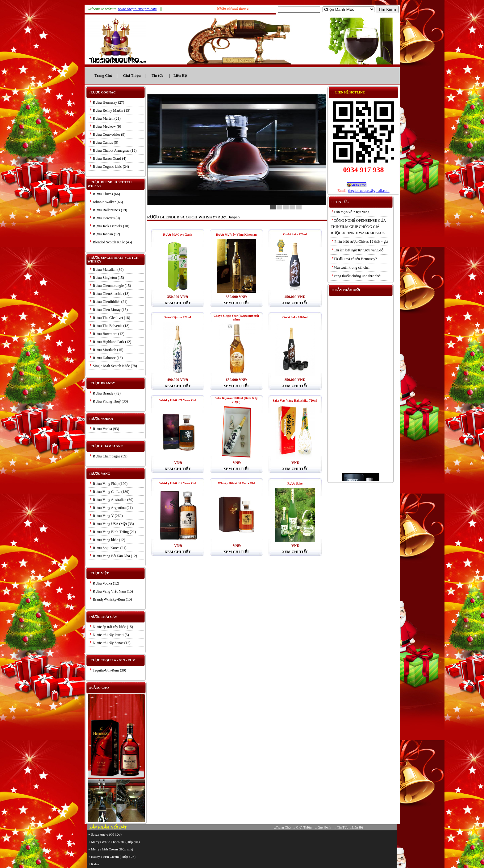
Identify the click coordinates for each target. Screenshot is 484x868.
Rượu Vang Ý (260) (106, 516)
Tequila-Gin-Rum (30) (108, 670)
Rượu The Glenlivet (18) (110, 318)
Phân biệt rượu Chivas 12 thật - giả (360, 242)
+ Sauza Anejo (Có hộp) (105, 834)
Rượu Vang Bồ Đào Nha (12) (113, 556)
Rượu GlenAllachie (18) (109, 294)
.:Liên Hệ (357, 827)
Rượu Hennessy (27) (107, 102)
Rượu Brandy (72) (105, 393)
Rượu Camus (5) (104, 143)
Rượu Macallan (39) (106, 270)
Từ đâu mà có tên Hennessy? (354, 259)
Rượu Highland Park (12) (110, 342)
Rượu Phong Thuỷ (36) (109, 401)
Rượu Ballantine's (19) (108, 210)
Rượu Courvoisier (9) (107, 134)
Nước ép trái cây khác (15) (111, 627)
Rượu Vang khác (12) (107, 540)
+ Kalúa (94, 864)
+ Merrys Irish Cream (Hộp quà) (111, 849)
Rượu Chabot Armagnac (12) (113, 151)
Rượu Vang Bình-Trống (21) (113, 532)
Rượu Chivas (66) (105, 194)
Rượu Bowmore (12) (107, 334)
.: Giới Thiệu (303, 827)
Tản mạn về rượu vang (350, 212)
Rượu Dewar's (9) (105, 218)
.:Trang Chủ (282, 827)
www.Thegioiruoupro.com (138, 9)
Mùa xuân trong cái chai (350, 267)
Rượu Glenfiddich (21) (108, 302)
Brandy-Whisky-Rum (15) (111, 599)
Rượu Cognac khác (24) (109, 167)
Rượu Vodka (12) (104, 583)
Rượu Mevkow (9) (105, 126)
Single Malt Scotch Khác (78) (113, 366)
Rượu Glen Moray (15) (108, 310)
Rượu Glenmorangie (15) (110, 286)
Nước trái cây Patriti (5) (109, 635)
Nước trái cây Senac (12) (110, 643)
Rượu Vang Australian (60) (111, 500)
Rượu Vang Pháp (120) (108, 484)
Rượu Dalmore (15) (106, 358)
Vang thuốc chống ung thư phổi (356, 276)
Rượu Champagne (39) (108, 456)
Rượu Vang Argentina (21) (111, 508)
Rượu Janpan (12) (105, 234)
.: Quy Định (323, 827)
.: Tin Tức (341, 827)
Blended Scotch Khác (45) (111, 242)
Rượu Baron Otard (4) (108, 159)
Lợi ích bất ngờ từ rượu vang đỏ (357, 250)
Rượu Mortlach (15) (106, 350)
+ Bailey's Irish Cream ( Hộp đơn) (112, 857)
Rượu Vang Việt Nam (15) (111, 591)
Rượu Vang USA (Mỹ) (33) (112, 524)
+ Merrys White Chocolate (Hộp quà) (114, 842)
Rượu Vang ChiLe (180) (109, 492)
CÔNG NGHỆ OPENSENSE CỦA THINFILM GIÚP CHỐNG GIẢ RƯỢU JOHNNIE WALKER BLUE (358, 227)
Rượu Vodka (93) (104, 429)
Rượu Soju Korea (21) (108, 548)
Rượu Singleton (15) (107, 278)
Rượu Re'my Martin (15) (110, 110)
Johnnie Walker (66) (106, 202)
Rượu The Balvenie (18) (109, 326)
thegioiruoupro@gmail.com (369, 191)
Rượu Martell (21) (105, 118)
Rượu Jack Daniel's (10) (109, 226)
